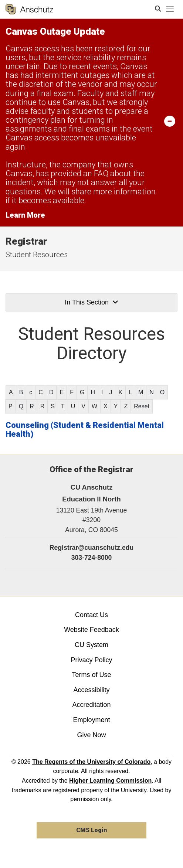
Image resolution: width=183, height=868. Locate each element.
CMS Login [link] (91, 830)
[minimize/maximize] (170, 121)
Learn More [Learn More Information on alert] (25, 215)
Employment (91, 720)
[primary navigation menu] (170, 9)
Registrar (26, 241)
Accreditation (91, 705)
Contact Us (91, 615)
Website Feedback (91, 630)
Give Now (91, 735)
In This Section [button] (91, 302)
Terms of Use (91, 675)
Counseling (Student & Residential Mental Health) (85, 430)
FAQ (101, 173)
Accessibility (91, 690)
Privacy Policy (91, 660)
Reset (142, 406)
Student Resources (37, 255)
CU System (91, 645)
